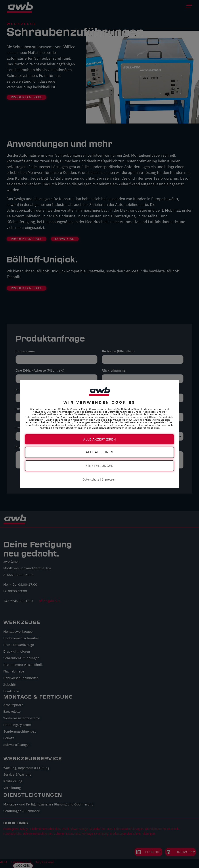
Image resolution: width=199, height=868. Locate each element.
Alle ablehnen (100, 452)
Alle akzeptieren (99, 439)
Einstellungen (100, 466)
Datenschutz (91, 480)
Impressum (109, 480)
